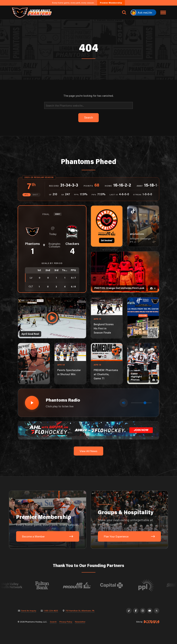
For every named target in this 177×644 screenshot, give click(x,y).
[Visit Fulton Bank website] (51, 585)
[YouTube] (150, 611)
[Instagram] (143, 611)
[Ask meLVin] (143, 12)
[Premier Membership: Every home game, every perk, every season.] (48, 520)
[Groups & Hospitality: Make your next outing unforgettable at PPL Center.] (129, 520)
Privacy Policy (66, 622)
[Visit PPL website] (155, 585)
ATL (26, 195)
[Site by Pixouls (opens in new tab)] (152, 622)
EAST (35, 195)
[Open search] (124, 12)
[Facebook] (136, 611)
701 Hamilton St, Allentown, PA (80, 611)
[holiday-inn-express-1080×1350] (143, 318)
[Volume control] (141, 403)
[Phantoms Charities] (107, 226)
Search (53, 622)
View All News (88, 451)
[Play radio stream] (32, 403)
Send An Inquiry (29, 611)
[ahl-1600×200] (88, 430)
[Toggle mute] (124, 403)
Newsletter (80, 622)
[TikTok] (129, 611)
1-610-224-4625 (51, 611)
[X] (157, 611)
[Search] (88, 105)
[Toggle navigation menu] (163, 12)
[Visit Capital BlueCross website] (120, 585)
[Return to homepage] (31, 12)
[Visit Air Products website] (86, 585)
